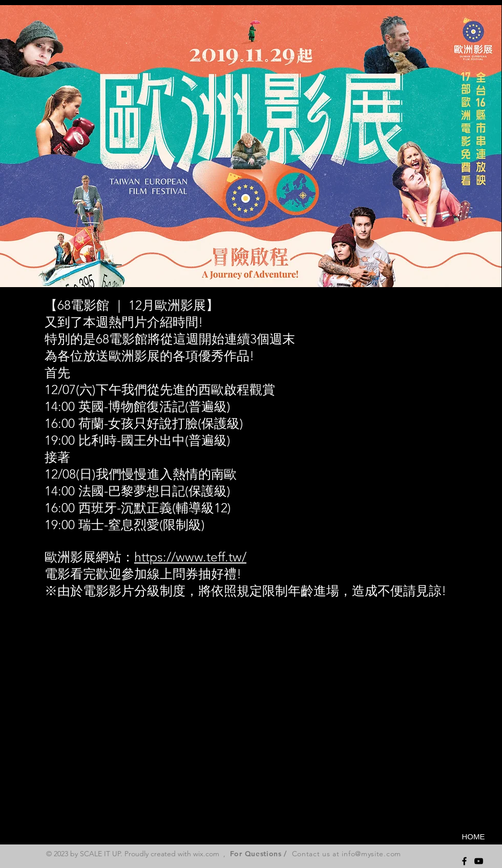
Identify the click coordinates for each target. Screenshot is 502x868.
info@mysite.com (371, 854)
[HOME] (473, 836)
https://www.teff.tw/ (190, 557)
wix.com (206, 854)
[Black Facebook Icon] (464, 861)
